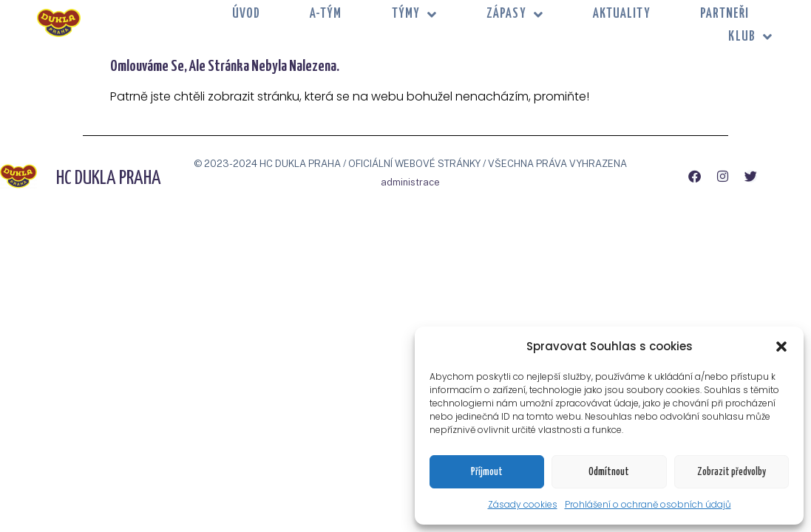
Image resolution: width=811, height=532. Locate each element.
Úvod (246, 14)
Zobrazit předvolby (732, 472)
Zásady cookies (523, 504)
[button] (781, 347)
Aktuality (622, 14)
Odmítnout (609, 472)
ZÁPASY (515, 14)
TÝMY (415, 14)
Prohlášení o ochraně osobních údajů (648, 504)
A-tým (326, 14)
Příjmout (487, 472)
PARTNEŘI (725, 14)
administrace (410, 182)
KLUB (750, 37)
